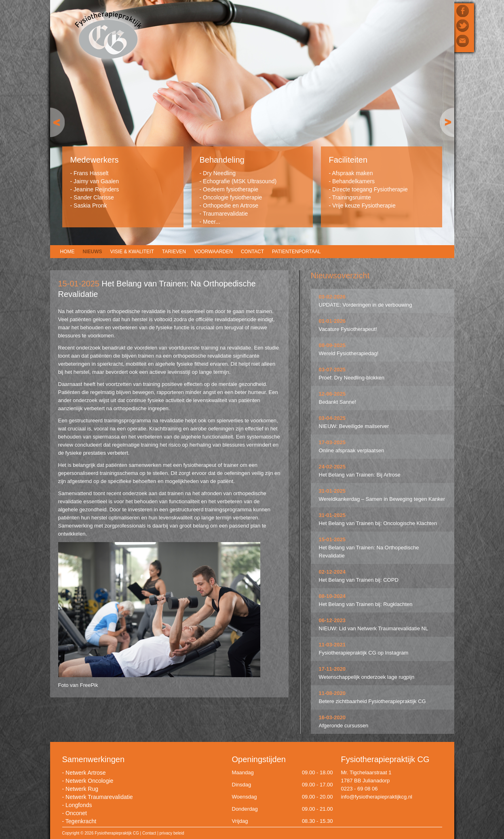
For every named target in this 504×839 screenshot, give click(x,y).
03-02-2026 (332, 297)
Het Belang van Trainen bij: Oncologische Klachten (378, 523)
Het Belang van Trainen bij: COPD (359, 580)
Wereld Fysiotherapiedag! (349, 353)
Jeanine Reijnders (96, 189)
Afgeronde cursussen (344, 726)
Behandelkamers (353, 181)
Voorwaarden (213, 252)
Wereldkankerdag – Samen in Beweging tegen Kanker (382, 499)
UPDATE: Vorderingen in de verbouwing (366, 305)
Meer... (212, 222)
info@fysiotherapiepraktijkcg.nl (377, 797)
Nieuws (93, 252)
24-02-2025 (332, 467)
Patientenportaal (296, 252)
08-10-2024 (332, 596)
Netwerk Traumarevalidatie (99, 797)
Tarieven (174, 252)
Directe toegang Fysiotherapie (370, 189)
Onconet (76, 813)
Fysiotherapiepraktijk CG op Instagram (364, 653)
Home (67, 252)
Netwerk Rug (82, 789)
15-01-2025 (332, 539)
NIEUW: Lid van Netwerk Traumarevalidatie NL (374, 628)
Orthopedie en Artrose (231, 206)
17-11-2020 (332, 669)
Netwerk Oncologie (89, 781)
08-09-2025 (332, 345)
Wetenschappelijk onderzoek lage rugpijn (367, 677)
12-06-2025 (332, 394)
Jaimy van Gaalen (96, 181)
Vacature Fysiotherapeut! (348, 329)
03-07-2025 (332, 370)
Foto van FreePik (78, 685)
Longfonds (79, 805)
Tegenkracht (81, 821)
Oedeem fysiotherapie (231, 189)
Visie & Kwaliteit (132, 252)
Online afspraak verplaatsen (352, 450)
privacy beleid (172, 833)
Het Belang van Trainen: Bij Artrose (360, 475)
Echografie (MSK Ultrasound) (240, 181)
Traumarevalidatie (226, 214)
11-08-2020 (332, 693)
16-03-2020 (332, 717)
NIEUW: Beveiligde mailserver (354, 426)
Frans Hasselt (91, 173)
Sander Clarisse (94, 197)
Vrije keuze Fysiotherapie (364, 206)
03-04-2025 (332, 418)
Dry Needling (219, 173)
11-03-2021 (332, 645)
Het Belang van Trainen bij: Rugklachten (366, 604)
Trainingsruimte (352, 197)
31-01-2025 (332, 491)
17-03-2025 (332, 442)
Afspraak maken (352, 173)
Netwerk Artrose (86, 773)
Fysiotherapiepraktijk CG (108, 36)
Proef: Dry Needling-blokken (352, 378)
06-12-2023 (332, 620)
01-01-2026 (332, 321)
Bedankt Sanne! (338, 402)
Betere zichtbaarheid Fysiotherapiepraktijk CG (372, 701)
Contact (252, 252)
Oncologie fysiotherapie (232, 197)
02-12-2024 (332, 572)
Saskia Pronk (90, 206)
